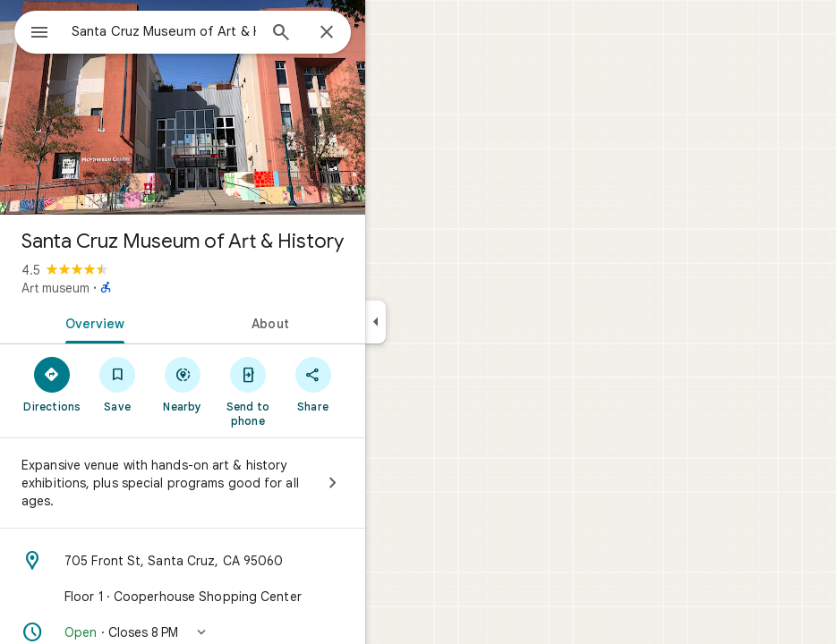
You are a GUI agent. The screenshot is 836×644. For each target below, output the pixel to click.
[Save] (118, 384)
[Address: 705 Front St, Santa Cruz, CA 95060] (183, 561)
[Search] (281, 34)
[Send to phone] (247, 391)
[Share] (313, 384)
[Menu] (39, 34)
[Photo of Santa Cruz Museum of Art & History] (183, 107)
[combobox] (164, 31)
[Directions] (52, 384)
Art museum (55, 288)
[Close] (327, 33)
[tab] (91, 322)
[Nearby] (183, 384)
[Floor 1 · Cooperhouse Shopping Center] (183, 597)
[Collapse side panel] (375, 322)
